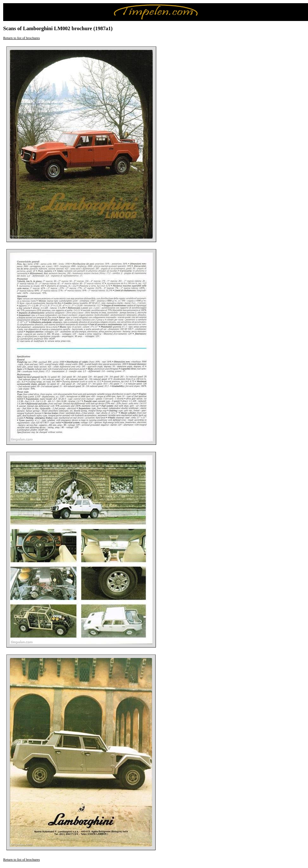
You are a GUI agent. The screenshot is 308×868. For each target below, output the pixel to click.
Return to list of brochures (21, 38)
